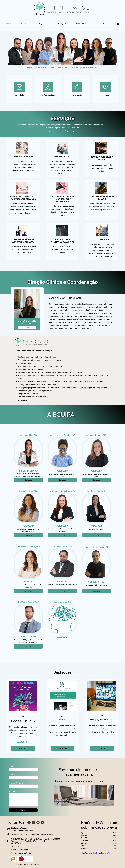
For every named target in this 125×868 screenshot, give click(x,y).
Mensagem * (13, 791)
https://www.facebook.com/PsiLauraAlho (96, 853)
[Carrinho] (118, 24)
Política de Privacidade (19, 850)
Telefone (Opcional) (16, 783)
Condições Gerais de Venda (21, 853)
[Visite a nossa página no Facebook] (29, 822)
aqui (91, 732)
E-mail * (12, 775)
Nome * (12, 767)
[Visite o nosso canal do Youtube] (42, 822)
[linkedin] (38, 822)
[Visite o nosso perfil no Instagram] (33, 822)
